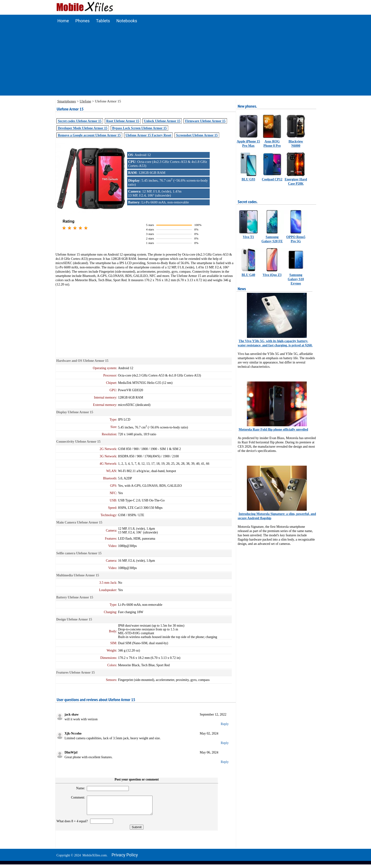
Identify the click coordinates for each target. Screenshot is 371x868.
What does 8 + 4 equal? (73, 825)
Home (63, 21)
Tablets (103, 21)
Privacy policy (125, 858)
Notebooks (127, 21)
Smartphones (67, 101)
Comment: (76, 797)
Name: (78, 788)
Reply (225, 724)
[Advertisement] (185, 62)
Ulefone (85, 101)
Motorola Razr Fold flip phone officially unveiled (273, 429)
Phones (82, 21)
